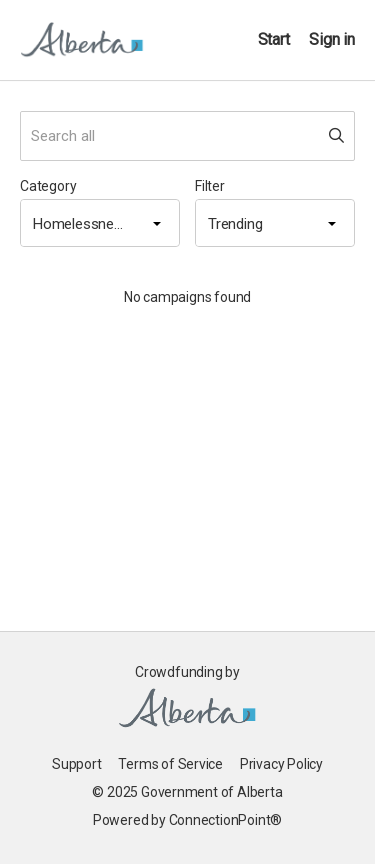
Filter (210, 186)
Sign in (332, 39)
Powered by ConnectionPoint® (187, 820)
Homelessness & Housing (84, 224)
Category (48, 186)
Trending (235, 224)
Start (274, 39)
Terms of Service (170, 764)
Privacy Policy (281, 764)
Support (77, 764)
